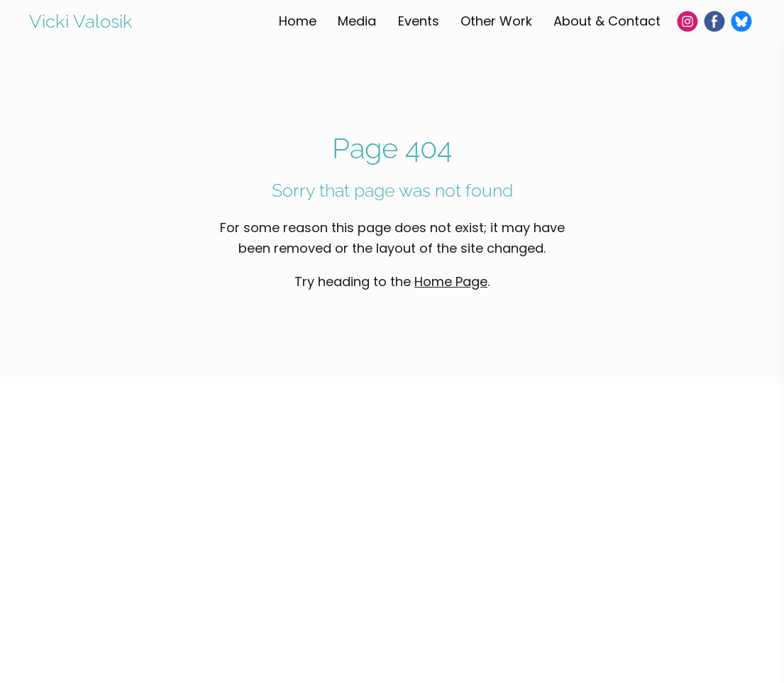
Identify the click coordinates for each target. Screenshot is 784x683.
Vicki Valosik (81, 21)
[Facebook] (714, 21)
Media (357, 21)
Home (298, 21)
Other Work (496, 21)
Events (419, 21)
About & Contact (607, 21)
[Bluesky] (741, 21)
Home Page (451, 282)
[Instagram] (688, 21)
